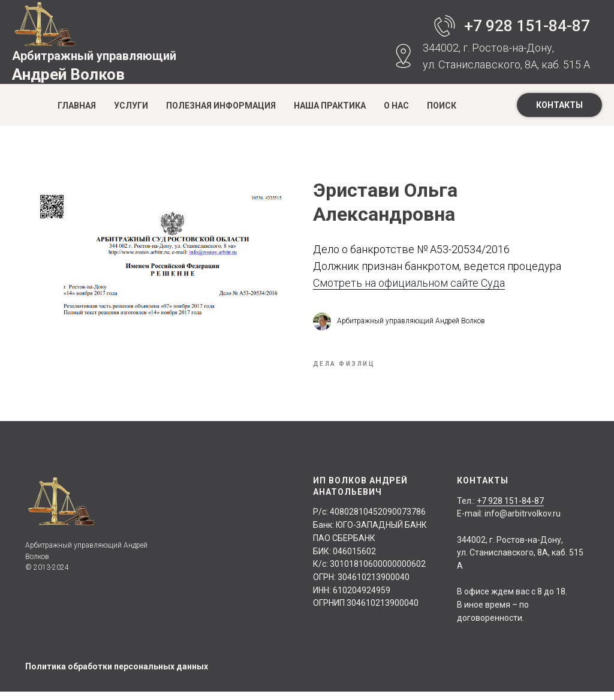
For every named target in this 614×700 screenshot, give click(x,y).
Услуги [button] (131, 106)
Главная (77, 106)
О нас (396, 106)
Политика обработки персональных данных (117, 675)
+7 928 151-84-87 (527, 26)
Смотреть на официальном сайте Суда (409, 287)
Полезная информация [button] (221, 106)
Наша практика (330, 106)
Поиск (442, 106)
